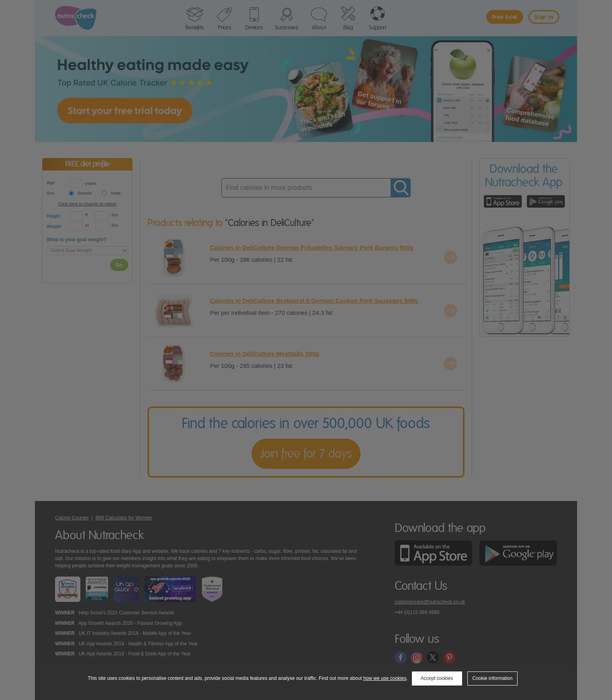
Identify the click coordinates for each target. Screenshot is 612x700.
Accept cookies (437, 678)
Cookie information (492, 678)
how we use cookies (385, 678)
